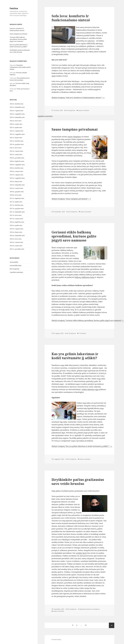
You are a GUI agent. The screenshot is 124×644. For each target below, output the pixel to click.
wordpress (96, 609)
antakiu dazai (81, 553)
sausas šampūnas (74, 137)
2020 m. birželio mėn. (17, 168)
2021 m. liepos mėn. (16, 138)
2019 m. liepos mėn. (16, 181)
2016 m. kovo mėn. (16, 239)
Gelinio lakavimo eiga (90, 389)
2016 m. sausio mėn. (16, 246)
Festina (14, 8)
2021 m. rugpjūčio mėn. (17, 134)
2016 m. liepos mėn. (16, 232)
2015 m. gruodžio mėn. (17, 249)
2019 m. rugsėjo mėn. (17, 175)
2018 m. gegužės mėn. (17, 192)
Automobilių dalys (16, 265)
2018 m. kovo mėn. (16, 195)
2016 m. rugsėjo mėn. (17, 229)
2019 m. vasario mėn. (17, 188)
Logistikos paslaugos (16, 272)
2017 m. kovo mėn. (16, 215)
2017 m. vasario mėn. (17, 219)
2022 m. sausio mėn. (16, 124)
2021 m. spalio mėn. (16, 127)
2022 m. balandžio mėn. (17, 117)
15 (86, 625)
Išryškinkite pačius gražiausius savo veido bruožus (78, 482)
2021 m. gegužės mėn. (17, 144)
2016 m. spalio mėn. (16, 225)
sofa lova (91, 41)
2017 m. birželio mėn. (17, 205)
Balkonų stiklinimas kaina (85, 277)
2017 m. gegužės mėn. (17, 209)
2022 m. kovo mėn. (16, 121)
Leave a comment (84, 110)
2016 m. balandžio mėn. (17, 236)
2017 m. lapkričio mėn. (17, 198)
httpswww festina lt (86, 609)
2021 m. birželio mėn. (17, 141)
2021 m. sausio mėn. (16, 154)
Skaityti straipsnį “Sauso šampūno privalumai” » (70, 199)
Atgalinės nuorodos (45, 116)
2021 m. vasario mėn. (17, 151)
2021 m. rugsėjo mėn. (17, 131)
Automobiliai (14, 262)
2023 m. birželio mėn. (17, 104)
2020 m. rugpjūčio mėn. (17, 165)
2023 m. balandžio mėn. (17, 107)
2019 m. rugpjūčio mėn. (17, 178)
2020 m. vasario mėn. (17, 171)
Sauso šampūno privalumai (18, 34)
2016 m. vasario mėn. (17, 242)
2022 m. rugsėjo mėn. (17, 111)
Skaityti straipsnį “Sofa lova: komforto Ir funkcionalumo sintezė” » (77, 98)
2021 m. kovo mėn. (16, 148)
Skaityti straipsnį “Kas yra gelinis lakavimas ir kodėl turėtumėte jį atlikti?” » (81, 446)
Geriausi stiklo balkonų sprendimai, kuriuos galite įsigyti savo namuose (18, 39)
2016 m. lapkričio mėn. (17, 222)
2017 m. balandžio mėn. (17, 212)
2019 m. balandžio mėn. (17, 185)
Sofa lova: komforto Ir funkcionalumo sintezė (71, 18)
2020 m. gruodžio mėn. (17, 158)
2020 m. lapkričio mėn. (17, 161)
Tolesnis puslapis (112, 625)
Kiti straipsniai (14, 269)
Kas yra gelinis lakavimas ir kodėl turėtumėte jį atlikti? (75, 356)
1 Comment (82, 333)
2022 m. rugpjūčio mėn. (17, 114)
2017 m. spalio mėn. (16, 202)
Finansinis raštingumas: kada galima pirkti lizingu (20, 67)
